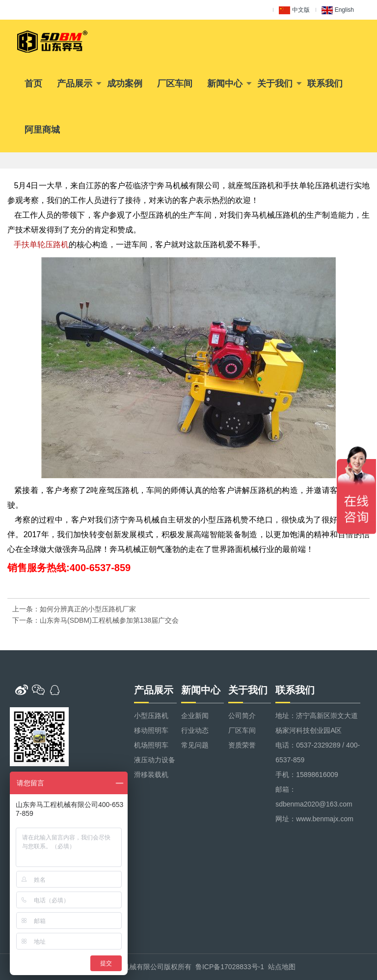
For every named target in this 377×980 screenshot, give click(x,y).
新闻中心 (225, 84)
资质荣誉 (242, 745)
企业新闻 (195, 716)
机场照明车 (151, 745)
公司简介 (242, 716)
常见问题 (195, 745)
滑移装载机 (151, 775)
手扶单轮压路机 (41, 245)
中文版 (294, 10)
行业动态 (195, 730)
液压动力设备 (155, 760)
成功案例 (125, 84)
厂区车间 (175, 84)
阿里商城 (42, 130)
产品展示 (75, 84)
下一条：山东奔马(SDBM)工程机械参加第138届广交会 (95, 620)
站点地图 (282, 967)
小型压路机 (151, 716)
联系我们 (325, 84)
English (338, 10)
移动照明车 (151, 730)
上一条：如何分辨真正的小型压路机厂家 (74, 609)
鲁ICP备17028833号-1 (230, 967)
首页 (33, 84)
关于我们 (275, 84)
